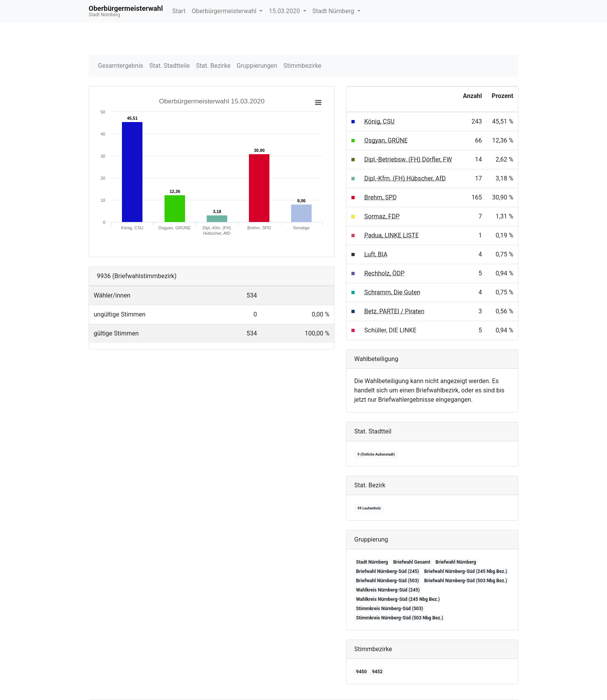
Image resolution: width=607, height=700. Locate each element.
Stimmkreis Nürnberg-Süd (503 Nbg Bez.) (400, 618)
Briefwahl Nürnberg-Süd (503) (388, 581)
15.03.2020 (285, 11)
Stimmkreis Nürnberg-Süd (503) (390, 609)
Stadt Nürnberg (334, 11)
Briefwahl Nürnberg (456, 562)
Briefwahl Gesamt (412, 562)
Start (179, 11)
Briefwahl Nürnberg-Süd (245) (388, 571)
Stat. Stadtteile (170, 66)
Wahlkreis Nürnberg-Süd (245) (388, 590)
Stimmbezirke (302, 66)
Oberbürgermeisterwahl (225, 11)
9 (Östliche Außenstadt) (376, 454)
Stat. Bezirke (213, 66)
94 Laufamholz (369, 508)
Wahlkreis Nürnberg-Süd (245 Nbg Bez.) (398, 599)
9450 (362, 672)
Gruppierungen (257, 66)
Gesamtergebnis (121, 66)
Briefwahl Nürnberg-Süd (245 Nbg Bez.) (466, 571)
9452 (377, 672)
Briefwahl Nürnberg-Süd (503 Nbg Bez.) (466, 581)
